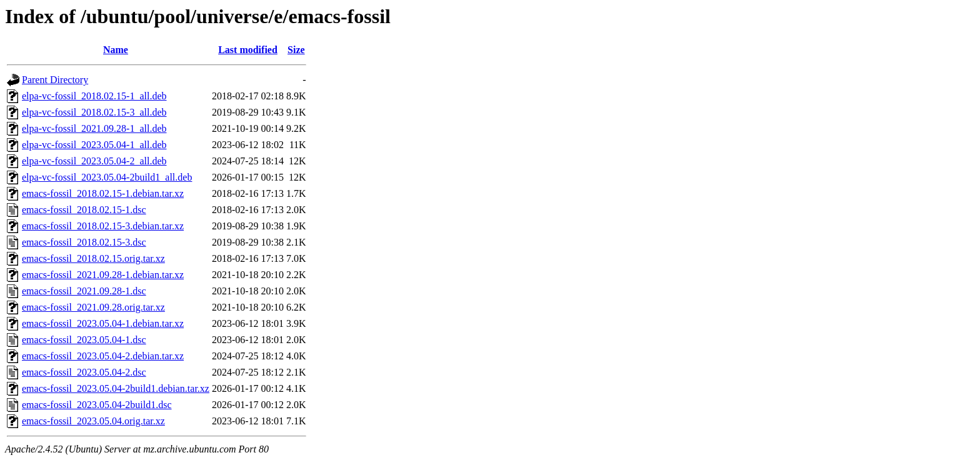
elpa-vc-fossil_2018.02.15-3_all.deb (94, 112)
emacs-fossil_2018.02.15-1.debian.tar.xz (103, 193)
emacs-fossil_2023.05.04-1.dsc (84, 340)
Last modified (248, 50)
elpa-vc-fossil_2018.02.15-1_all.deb (94, 96)
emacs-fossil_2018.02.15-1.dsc (84, 210)
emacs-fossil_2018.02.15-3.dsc (84, 242)
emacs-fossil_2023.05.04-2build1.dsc (97, 405)
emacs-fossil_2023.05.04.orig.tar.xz (93, 421)
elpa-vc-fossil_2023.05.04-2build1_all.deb (107, 177)
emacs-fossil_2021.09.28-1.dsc (84, 291)
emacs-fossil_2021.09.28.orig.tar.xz (93, 307)
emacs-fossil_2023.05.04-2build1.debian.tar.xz (116, 388)
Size (296, 50)
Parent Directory (55, 80)
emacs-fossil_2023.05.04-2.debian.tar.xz (103, 356)
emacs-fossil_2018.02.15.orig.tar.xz (93, 258)
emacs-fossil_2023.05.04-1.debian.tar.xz (103, 323)
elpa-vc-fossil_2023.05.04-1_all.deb (94, 145)
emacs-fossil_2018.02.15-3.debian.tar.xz (103, 226)
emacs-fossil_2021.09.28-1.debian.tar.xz (103, 275)
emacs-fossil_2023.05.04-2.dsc (84, 372)
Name (116, 50)
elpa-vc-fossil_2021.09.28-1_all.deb (94, 128)
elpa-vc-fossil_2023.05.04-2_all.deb (94, 161)
